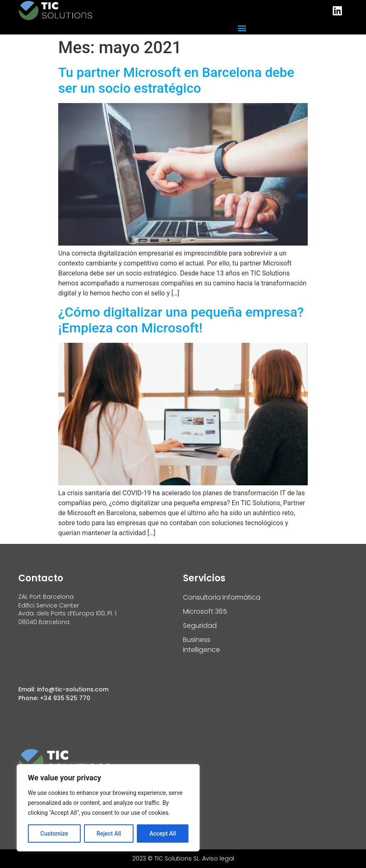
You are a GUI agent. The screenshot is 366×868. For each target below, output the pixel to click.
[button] (242, 28)
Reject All (109, 834)
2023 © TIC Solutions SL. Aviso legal (183, 858)
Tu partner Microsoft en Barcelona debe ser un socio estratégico (176, 80)
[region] (108, 808)
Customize (54, 834)
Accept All (163, 834)
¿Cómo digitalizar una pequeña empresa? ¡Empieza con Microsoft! (181, 320)
